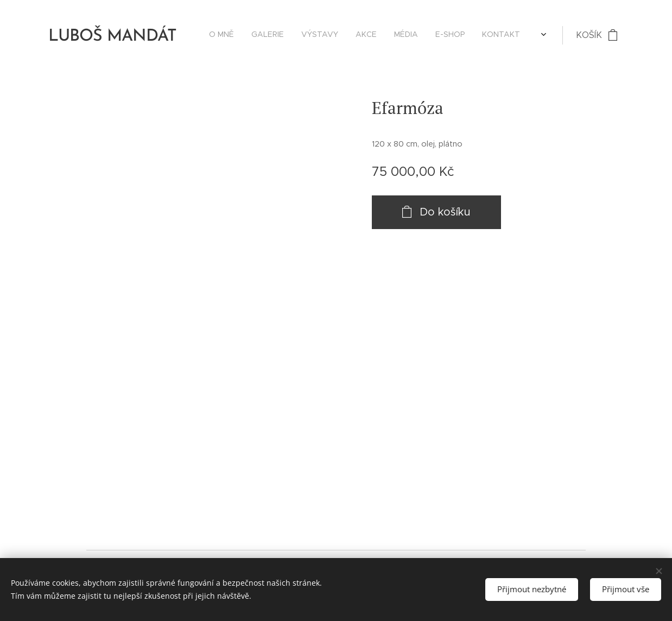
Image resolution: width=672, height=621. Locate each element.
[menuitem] (424, 35)
